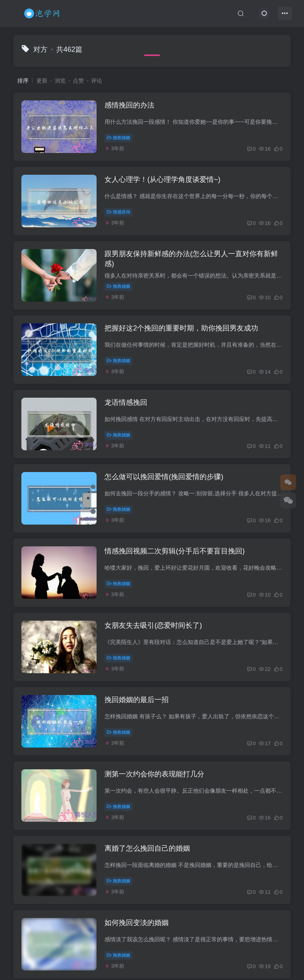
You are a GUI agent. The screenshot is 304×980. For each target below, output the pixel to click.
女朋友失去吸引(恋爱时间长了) (153, 625)
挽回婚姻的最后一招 (137, 700)
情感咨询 (119, 212)
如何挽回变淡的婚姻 (137, 923)
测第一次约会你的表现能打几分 (154, 774)
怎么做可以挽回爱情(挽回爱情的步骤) (164, 477)
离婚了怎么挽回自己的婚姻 (147, 848)
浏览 (60, 81)
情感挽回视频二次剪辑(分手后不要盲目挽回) (175, 551)
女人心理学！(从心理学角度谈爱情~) (162, 179)
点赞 (78, 81)
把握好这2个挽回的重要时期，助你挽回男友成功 (181, 328)
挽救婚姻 (119, 138)
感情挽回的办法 (129, 105)
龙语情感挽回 (126, 402)
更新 (42, 81)
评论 (97, 81)
